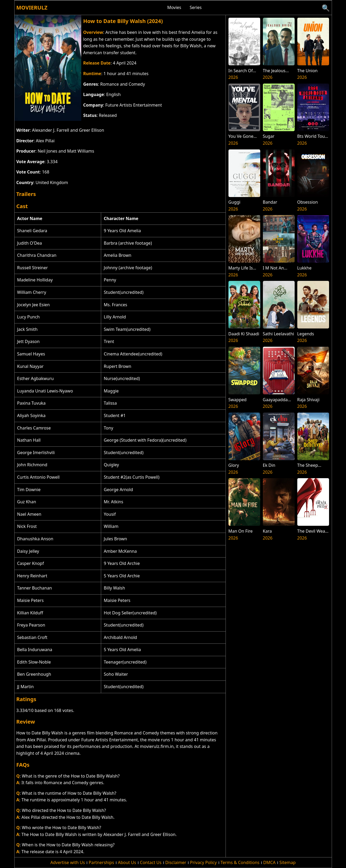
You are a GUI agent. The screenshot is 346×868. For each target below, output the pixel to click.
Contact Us (151, 862)
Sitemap (287, 862)
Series (196, 7)
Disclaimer (176, 862)
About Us (127, 862)
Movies (174, 7)
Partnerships (101, 862)
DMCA (269, 862)
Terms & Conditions (240, 862)
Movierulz (32, 8)
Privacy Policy (203, 862)
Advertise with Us (68, 862)
